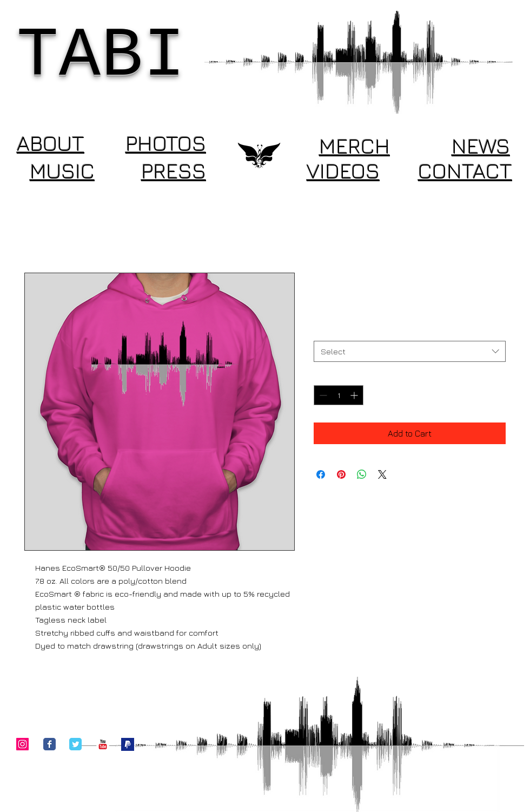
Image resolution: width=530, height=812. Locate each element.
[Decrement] (322, 395)
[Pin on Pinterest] (341, 474)
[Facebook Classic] (49, 744)
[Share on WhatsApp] (362, 474)
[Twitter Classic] (75, 744)
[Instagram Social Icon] (22, 744)
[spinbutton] (339, 395)
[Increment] (355, 395)
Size (323, 331)
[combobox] (410, 351)
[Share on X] (382, 474)
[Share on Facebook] (321, 474)
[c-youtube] (103, 744)
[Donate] (128, 744)
